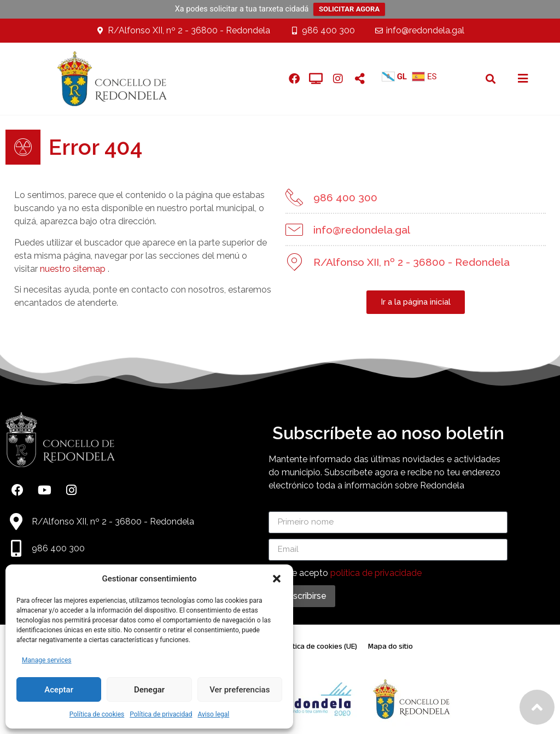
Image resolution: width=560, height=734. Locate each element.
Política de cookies (97, 714)
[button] (277, 579)
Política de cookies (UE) (319, 646)
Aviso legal (213, 714)
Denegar (149, 690)
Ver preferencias (240, 690)
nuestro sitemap (73, 269)
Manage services (47, 660)
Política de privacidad (161, 714)
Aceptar (59, 690)
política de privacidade (376, 573)
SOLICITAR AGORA (349, 9)
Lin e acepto (350, 573)
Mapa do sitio (390, 646)
